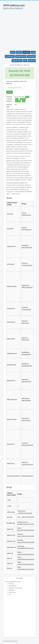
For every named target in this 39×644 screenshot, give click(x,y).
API (25, 61)
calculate (23, 99)
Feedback (32, 61)
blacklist (18, 101)
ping (17, 99)
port (24, 101)
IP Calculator (10, 56)
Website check (17, 61)
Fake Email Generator (11, 641)
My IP (13, 52)
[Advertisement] (19, 29)
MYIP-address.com (14, 5)
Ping (33, 52)
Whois (19, 52)
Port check (31, 56)
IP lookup (26, 52)
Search (10, 92)
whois (27, 97)
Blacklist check (21, 56)
